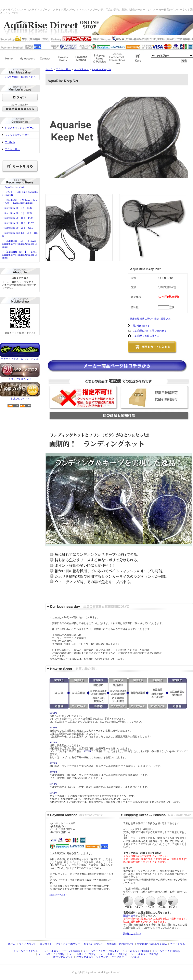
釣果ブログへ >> (20, 399)
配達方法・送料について (120, 944)
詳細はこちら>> (58, 895)
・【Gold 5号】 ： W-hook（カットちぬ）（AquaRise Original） (20, 202)
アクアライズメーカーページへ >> (20, 359)
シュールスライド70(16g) (52, 954)
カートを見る (178, 944)
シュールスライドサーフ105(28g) (62, 951)
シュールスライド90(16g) (114, 954)
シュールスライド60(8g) (136, 951)
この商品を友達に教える (146, 336)
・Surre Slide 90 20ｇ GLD (18, 228)
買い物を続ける (141, 326)
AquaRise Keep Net (102, 69)
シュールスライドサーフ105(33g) (101, 951)
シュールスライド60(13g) (166, 951)
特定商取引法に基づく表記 (152, 944)
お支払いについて (93, 944)
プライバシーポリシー (68, 944)
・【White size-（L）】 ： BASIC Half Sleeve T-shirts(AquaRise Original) (20, 244)
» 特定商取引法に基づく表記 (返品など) (150, 319)
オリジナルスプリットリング (92, 957)
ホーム (49, 69)
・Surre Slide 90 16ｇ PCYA (18, 223)
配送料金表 (129, 916)
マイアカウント (28, 944)
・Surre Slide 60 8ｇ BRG (17, 208)
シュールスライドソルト (27, 951)
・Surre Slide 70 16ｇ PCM (18, 218)
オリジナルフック (63, 957)
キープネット (81, 69)
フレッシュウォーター (17, 135)
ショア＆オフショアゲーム (20, 128)
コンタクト (46, 944)
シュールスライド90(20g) (144, 954)
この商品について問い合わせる (150, 331)
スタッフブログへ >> (20, 379)
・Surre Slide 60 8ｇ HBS (17, 213)
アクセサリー (12, 149)
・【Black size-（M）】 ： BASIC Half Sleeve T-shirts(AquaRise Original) (20, 255)
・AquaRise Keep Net (13, 187)
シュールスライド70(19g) (83, 954)
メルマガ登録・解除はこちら (20, 77)
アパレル (10, 142)
